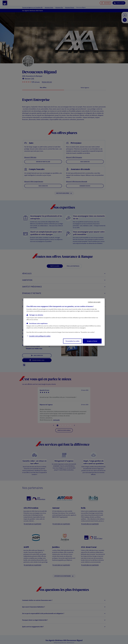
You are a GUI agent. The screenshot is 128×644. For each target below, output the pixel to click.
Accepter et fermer (92, 341)
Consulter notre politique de (40, 336)
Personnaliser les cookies (73, 341)
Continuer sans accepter (94, 302)
